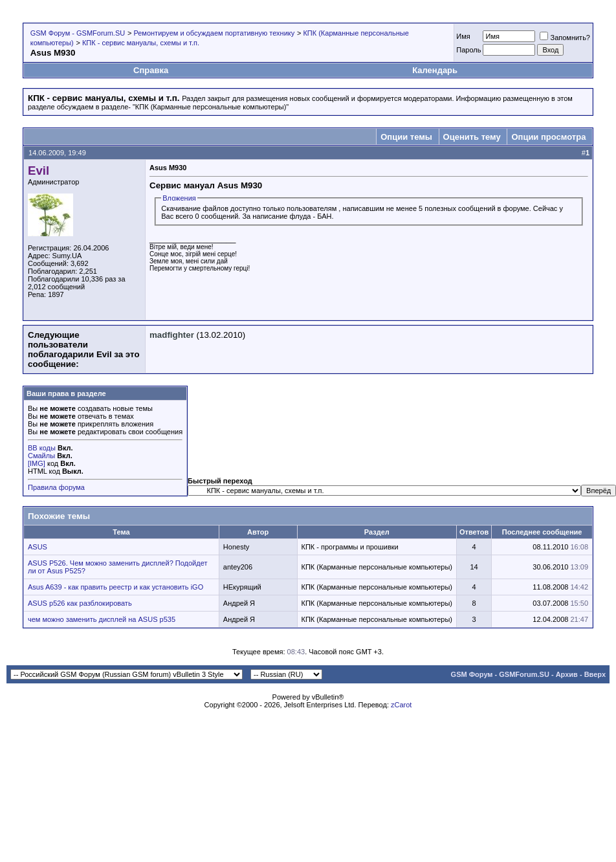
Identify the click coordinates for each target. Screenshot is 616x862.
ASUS (38, 547)
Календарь (435, 70)
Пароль (468, 50)
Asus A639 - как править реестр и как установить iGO (115, 587)
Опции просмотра (548, 137)
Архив (567, 674)
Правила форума (56, 487)
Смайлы (41, 456)
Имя (463, 36)
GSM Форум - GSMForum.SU (78, 33)
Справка (151, 70)
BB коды (42, 448)
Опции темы (406, 137)
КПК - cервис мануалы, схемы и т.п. (141, 43)
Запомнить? (565, 38)
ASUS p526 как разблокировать (80, 603)
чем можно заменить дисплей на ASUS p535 (102, 619)
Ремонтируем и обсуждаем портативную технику (214, 33)
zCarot (401, 705)
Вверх (595, 674)
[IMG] (37, 463)
